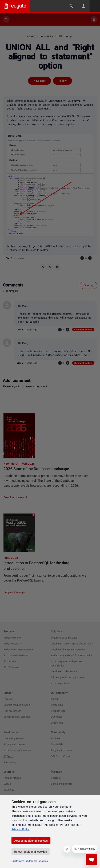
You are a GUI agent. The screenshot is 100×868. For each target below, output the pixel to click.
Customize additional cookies (30, 861)
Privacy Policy (21, 829)
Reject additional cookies (31, 851)
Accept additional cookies (31, 840)
